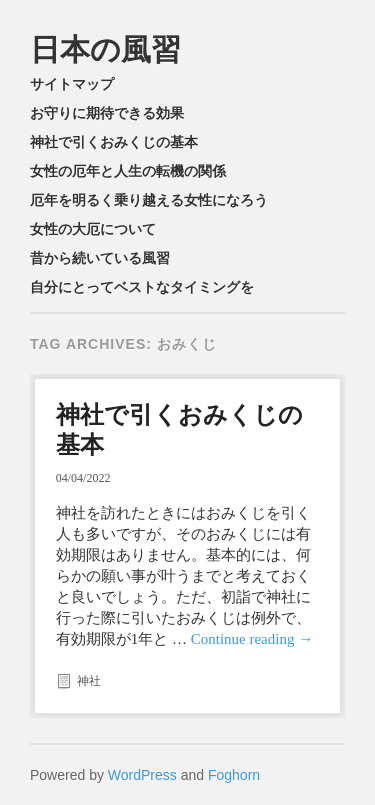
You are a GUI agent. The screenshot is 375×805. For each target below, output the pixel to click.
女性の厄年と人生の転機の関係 (128, 171)
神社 (89, 681)
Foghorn (234, 775)
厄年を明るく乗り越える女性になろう (149, 200)
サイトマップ (72, 84)
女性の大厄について (93, 229)
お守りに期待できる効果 (107, 113)
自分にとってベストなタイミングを (142, 287)
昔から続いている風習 (100, 258)
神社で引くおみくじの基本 (114, 142)
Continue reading (252, 639)
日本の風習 (105, 49)
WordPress (142, 775)
